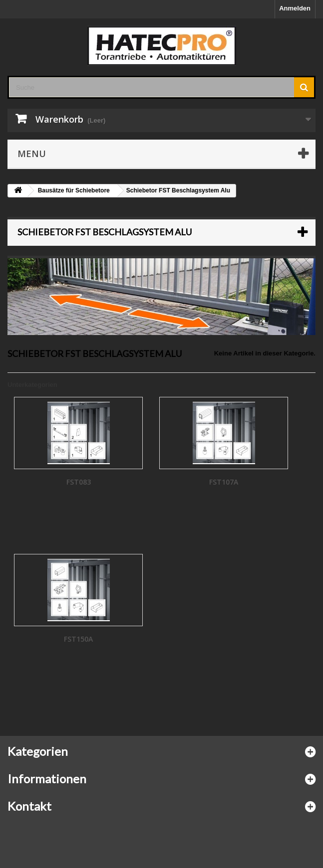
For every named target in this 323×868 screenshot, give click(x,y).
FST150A (78, 639)
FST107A (224, 482)
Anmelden (295, 8)
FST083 (79, 482)
